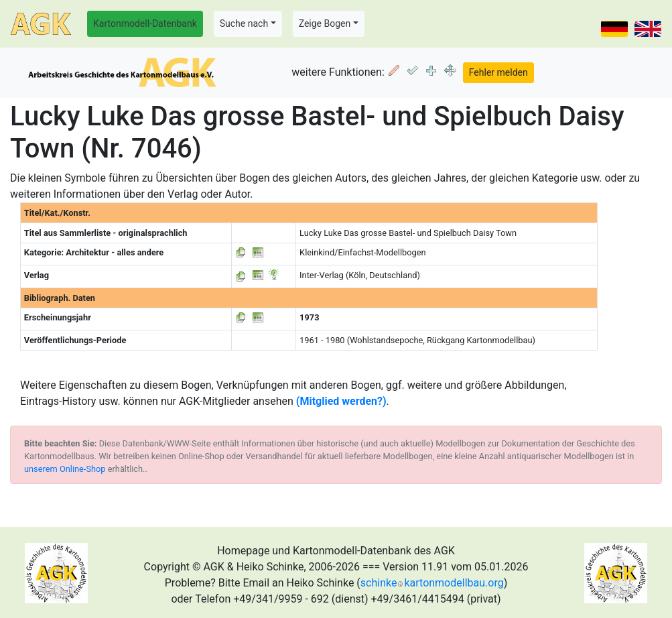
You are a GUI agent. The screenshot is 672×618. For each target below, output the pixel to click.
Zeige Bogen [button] (325, 23)
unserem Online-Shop (65, 469)
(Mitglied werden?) (341, 401)
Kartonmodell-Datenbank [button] (145, 23)
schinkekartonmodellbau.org (432, 583)
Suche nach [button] (244, 23)
